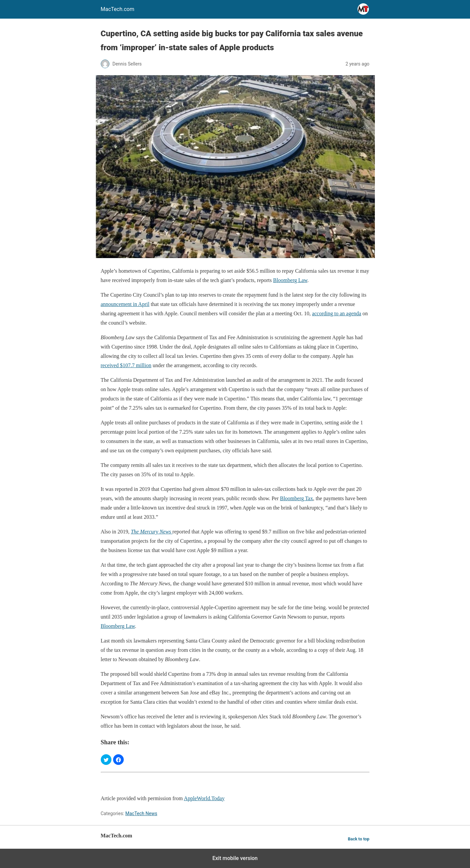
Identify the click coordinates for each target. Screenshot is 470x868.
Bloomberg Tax (297, 498)
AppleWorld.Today (204, 798)
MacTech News (141, 813)
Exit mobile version (235, 858)
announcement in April (125, 304)
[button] (106, 760)
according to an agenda (337, 313)
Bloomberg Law (290, 280)
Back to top (359, 839)
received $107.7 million (126, 365)
